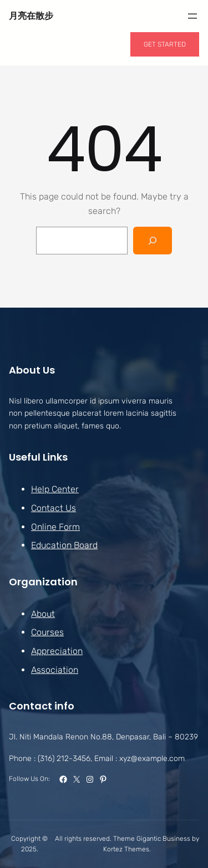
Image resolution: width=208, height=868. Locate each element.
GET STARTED (165, 44)
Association (55, 669)
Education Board (64, 545)
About (43, 613)
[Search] (153, 240)
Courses (47, 632)
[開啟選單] (192, 16)
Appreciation (57, 651)
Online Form (55, 526)
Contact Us (54, 508)
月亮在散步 (31, 16)
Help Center (55, 489)
